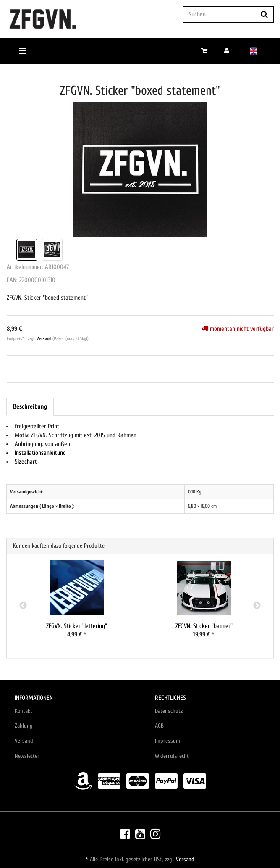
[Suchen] (219, 15)
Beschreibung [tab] (30, 407)
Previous (23, 606)
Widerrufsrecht (172, 756)
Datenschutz (169, 711)
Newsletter (27, 756)
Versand (44, 339)
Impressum (167, 741)
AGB (159, 726)
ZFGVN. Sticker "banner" (204, 626)
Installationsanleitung (40, 453)
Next (257, 606)
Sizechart (26, 462)
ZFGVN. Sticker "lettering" (77, 626)
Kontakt (24, 711)
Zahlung (24, 726)
